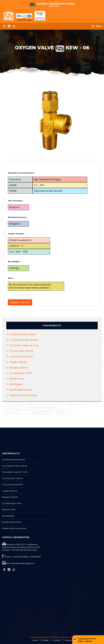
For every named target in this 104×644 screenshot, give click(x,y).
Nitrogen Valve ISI (18, 368)
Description (14, 167)
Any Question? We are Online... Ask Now (87, 640)
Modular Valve (17, 379)
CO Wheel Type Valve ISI (23, 334)
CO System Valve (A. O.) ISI (24, 345)
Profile (46, 640)
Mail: (20, 563)
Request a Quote (20, 302)
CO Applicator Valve (20, 373)
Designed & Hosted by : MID (43, 637)
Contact (57, 640)
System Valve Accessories (23, 395)
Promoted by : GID (65, 637)
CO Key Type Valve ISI (21, 351)
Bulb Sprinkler (16, 384)
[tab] (52, 167)
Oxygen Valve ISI (18, 362)
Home (35, 640)
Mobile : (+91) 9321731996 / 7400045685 (23, 557)
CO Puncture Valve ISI (21, 356)
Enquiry (68, 640)
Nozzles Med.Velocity (20, 390)
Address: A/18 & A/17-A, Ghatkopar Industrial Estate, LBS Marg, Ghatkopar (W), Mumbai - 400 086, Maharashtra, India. (21, 547)
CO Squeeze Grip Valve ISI (23, 340)
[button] (97, 26)
